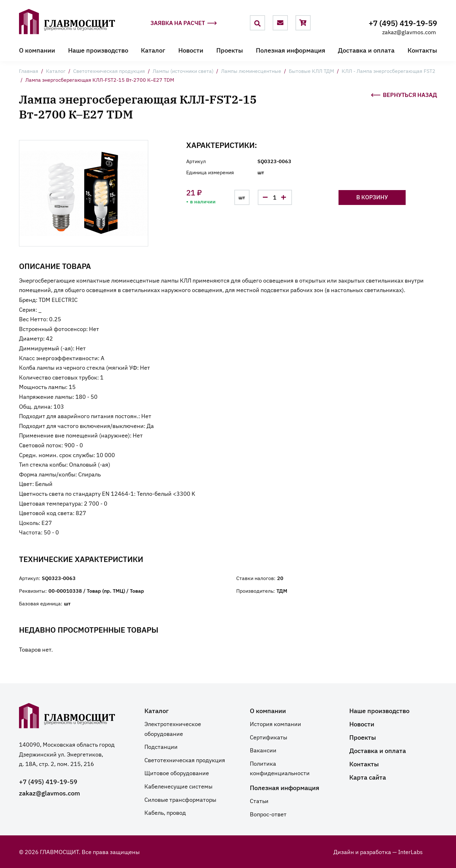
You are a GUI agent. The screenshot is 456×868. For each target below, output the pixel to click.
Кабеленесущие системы (178, 786)
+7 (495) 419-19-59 (403, 23)
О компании (37, 50)
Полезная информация (291, 50)
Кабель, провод (165, 812)
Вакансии (263, 750)
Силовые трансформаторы (180, 799)
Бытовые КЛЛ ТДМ (311, 71)
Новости (191, 50)
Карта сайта (368, 777)
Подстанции (161, 746)
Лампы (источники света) (183, 71)
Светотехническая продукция (109, 71)
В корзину (378, 197)
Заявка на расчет (184, 23)
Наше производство (98, 50)
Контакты (422, 50)
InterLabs (410, 852)
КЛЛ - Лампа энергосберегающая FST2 (389, 71)
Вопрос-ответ (268, 814)
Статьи (259, 801)
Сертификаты (269, 737)
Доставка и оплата (366, 50)
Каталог (153, 50)
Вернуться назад (404, 94)
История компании (275, 724)
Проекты (230, 50)
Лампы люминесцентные (251, 71)
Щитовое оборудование (177, 773)
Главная (29, 71)
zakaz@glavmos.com (409, 32)
